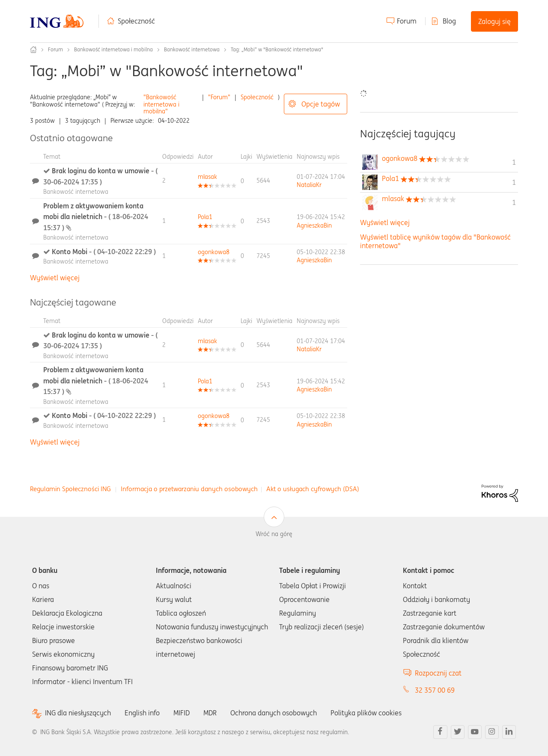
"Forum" (219, 97)
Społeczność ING (33, 50)
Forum (407, 21)
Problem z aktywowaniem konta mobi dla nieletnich (96, 217)
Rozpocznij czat (438, 673)
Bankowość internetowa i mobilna (113, 49)
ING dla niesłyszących (78, 713)
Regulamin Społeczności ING (70, 489)
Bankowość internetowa (192, 49)
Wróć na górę (274, 534)
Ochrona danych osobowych (274, 713)
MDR (210, 713)
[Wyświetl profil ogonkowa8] (214, 252)
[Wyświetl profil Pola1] (205, 217)
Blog (449, 21)
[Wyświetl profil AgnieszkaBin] (314, 225)
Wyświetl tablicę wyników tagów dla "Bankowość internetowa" (435, 241)
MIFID (182, 713)
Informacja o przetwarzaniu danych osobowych (189, 489)
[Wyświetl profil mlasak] (207, 177)
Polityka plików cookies (366, 713)
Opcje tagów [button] (321, 104)
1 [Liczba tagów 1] (514, 162)
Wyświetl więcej (55, 278)
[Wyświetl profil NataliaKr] (309, 185)
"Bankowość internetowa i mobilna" (161, 104)
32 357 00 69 (435, 690)
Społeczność (136, 21)
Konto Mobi (104, 252)
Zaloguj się (494, 21)
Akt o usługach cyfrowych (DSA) (313, 489)
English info (142, 713)
